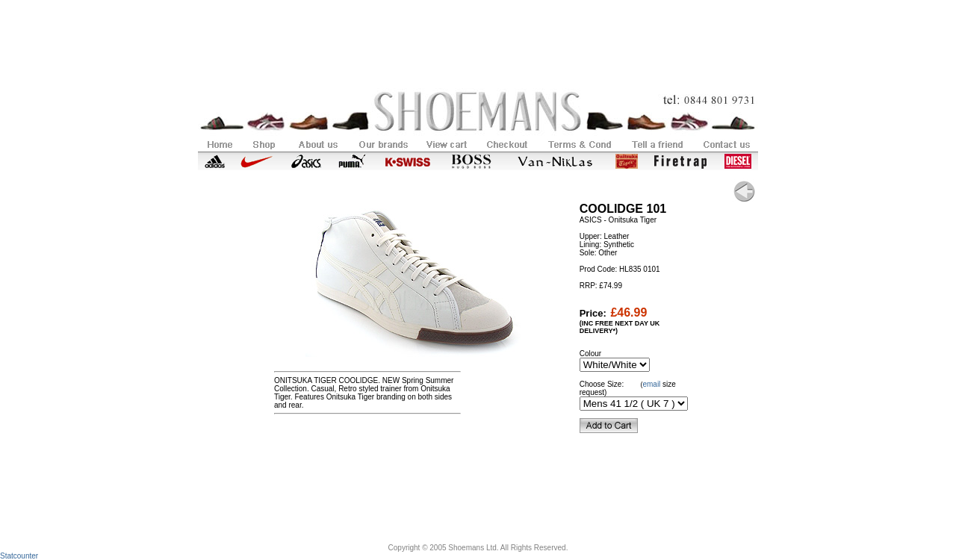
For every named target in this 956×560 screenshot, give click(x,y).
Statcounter (19, 556)
